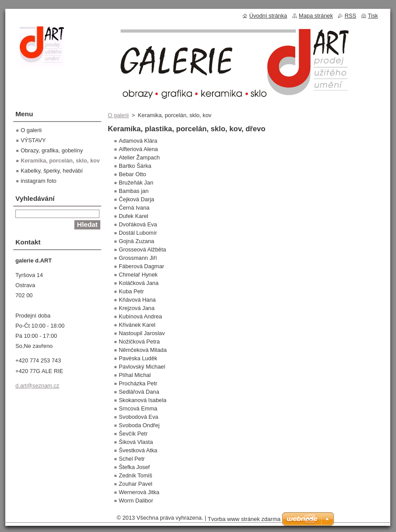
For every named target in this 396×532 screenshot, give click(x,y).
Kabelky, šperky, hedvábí (52, 171)
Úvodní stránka (268, 16)
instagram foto (38, 181)
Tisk (373, 16)
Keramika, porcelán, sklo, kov (60, 161)
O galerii (118, 115)
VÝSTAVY (33, 140)
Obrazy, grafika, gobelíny (52, 150)
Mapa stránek (316, 16)
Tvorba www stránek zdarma (244, 519)
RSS (350, 16)
